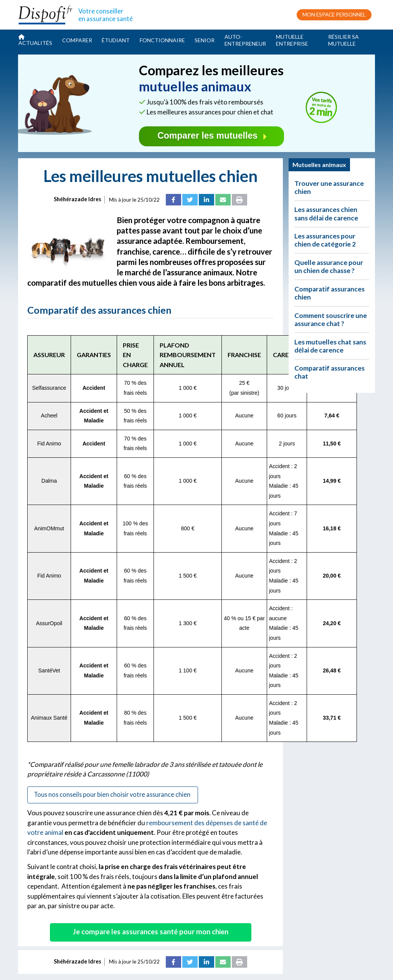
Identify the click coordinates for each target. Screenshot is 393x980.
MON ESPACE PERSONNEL (334, 15)
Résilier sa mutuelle (343, 40)
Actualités (35, 40)
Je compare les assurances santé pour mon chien (151, 932)
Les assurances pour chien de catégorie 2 (325, 240)
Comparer (77, 40)
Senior (205, 40)
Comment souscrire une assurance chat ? (331, 319)
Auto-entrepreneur (245, 40)
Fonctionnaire (162, 40)
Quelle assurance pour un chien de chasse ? (329, 267)
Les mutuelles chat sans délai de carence (330, 346)
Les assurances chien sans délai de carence (326, 214)
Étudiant (116, 40)
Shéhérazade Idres (78, 199)
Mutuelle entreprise (292, 40)
